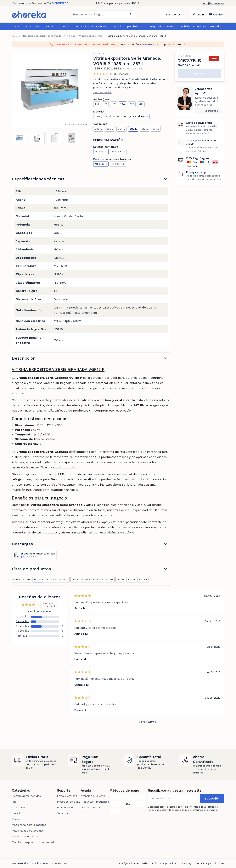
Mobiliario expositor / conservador (201, 26)
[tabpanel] (50, 89)
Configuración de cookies (134, 863)
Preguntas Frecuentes (95, 802)
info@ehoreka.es (213, 3)
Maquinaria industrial (162, 26)
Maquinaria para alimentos (92, 26)
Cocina (65, 26)
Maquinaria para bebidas (128, 26)
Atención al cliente (93, 796)
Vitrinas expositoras (91, 36)
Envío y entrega (67, 796)
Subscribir (212, 798)
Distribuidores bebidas (26, 796)
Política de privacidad (165, 863)
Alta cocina (33, 26)
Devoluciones (66, 807)
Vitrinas (71, 36)
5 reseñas (121, 74)
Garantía (62, 813)
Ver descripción (102, 92)
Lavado (50, 26)
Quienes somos (91, 807)
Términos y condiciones (211, 863)
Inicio (15, 36)
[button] (216, 14)
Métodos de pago (69, 802)
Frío (17, 26)
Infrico (98, 53)
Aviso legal (187, 863)
